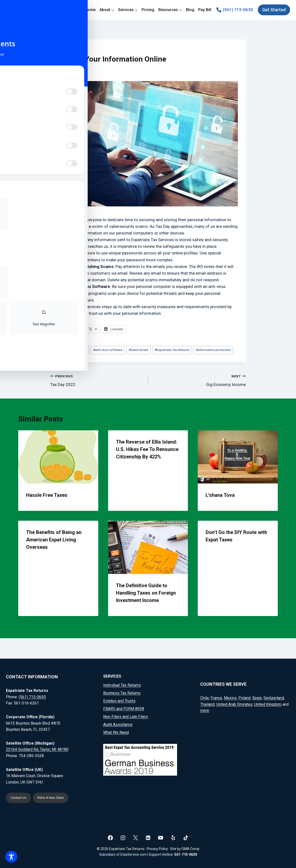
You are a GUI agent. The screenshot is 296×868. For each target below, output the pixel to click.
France (216, 697)
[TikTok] (186, 838)
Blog (190, 10)
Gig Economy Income (199, 380)
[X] (136, 838)
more (205, 710)
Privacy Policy (157, 849)
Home (90, 10)
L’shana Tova (220, 495)
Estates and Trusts (119, 700)
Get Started (274, 10)
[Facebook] (110, 838)
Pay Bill (205, 10)
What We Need (116, 731)
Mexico (230, 697)
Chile (205, 697)
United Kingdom (268, 704)
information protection (213, 350)
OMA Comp (190, 849)
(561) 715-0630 (32, 696)
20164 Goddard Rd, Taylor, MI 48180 (37, 749)
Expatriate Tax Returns (172, 350)
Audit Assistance (118, 724)
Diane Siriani (138, 350)
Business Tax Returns (122, 692)
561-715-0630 (186, 854)
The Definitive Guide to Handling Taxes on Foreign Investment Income (146, 593)
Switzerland (274, 697)
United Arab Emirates (234, 704)
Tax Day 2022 (97, 380)
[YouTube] (161, 838)
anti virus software (108, 350)
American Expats (74, 350)
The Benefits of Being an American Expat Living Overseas (54, 540)
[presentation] (58, 457)
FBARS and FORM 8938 (124, 708)
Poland (244, 697)
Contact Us (20, 798)
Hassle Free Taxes (47, 495)
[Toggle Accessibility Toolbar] (11, 857)
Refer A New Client (56, 798)
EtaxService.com (133, 854)
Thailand (207, 704)
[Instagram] (123, 838)
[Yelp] (173, 838)
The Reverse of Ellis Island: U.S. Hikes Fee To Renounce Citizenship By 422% (147, 449)
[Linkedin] (148, 838)
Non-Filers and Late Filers (126, 716)
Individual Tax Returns (122, 684)
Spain (257, 697)
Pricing (148, 10)
